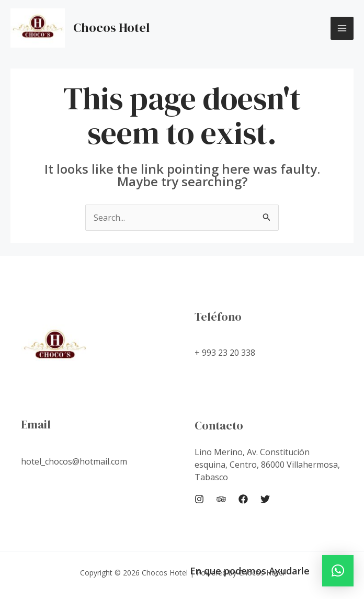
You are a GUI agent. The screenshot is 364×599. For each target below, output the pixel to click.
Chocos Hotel (111, 27)
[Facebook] (243, 499)
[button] (338, 571)
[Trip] (221, 499)
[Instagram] (199, 499)
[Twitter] (265, 499)
